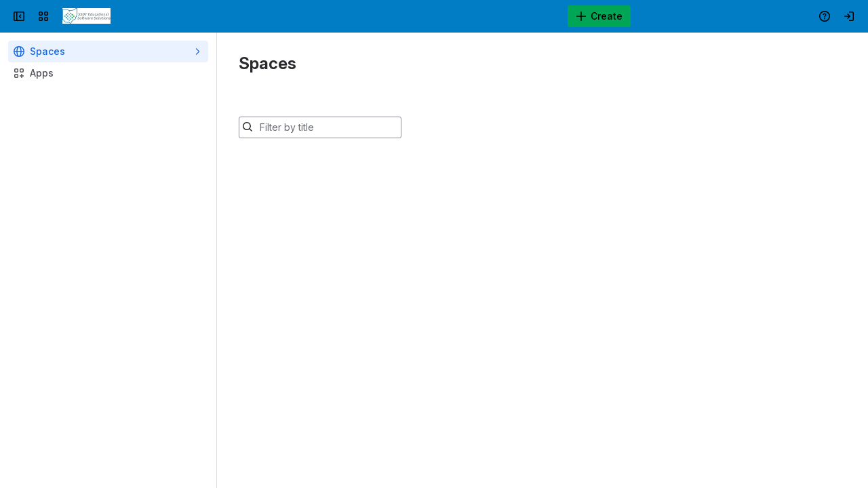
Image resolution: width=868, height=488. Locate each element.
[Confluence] (86, 16)
